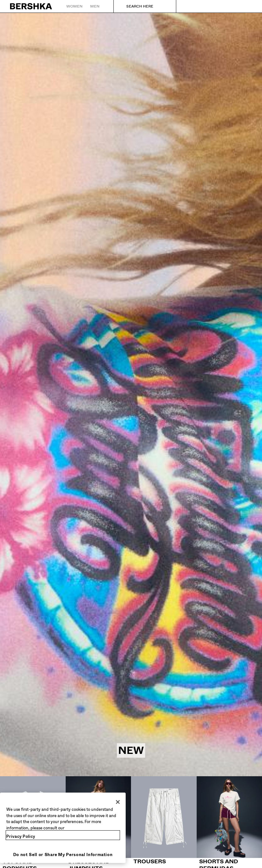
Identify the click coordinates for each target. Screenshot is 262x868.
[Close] (118, 802)
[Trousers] (164, 821)
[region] (63, 828)
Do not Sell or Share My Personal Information (63, 855)
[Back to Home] (31, 6)
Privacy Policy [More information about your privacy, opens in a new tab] (21, 836)
